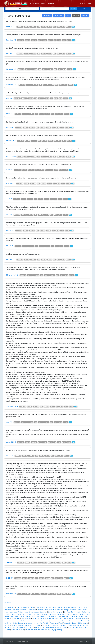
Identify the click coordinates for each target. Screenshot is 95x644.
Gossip (76, 614)
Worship (60, 630)
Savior (39, 625)
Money (72, 619)
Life (12, 619)
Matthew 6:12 (11, 259)
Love (23, 619)
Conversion (58, 610)
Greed (88, 614)
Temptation (45, 628)
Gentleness (52, 614)
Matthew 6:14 (11, 53)
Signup (82, 4)
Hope (48, 616)
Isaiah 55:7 (10, 578)
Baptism (54, 607)
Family (73, 612)
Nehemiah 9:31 (11, 594)
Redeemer (29, 623)
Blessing (74, 607)
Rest (61, 623)
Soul (15, 628)
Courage (66, 610)
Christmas (8, 610)
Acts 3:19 (9, 422)
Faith (69, 612)
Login (89, 4)
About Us (44, 3)
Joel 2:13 (9, 199)
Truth (74, 628)
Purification (8, 623)
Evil (65, 612)
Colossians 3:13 (11, 69)
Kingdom (81, 616)
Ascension (43, 607)
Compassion (32, 610)
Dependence (13, 612)
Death (85, 610)
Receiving (22, 623)
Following (8, 614)
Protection (77, 621)
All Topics (76, 15)
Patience (24, 621)
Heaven (22, 616)
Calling (80, 607)
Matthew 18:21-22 (12, 275)
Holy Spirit (36, 616)
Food (68, 15)
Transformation (62, 628)
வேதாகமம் (51, 4)
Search (74, 9)
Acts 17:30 (10, 455)
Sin (5, 628)
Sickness (85, 625)
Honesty (42, 616)
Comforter (15, 610)
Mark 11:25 (10, 246)
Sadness (21, 625)
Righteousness (83, 623)
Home (32, 3)
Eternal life (51, 612)
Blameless (67, 607)
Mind (60, 619)
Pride (63, 621)
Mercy (49, 619)
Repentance (54, 623)
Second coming (47, 625)
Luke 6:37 (9, 98)
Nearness (78, 619)
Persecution (45, 621)
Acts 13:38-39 (11, 156)
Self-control (63, 625)
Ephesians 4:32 (11, 40)
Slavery (10, 628)
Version (47, 15)
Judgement (73, 616)
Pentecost (37, 621)
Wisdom (28, 630)
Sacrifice (14, 625)
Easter (26, 612)
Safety (27, 625)
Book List (83, 9)
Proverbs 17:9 (11, 27)
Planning (53, 621)
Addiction (19, 607)
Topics (38, 3)
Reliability (46, 623)
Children (85, 607)
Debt (6, 612)
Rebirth (15, 623)
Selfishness (72, 625)
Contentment (50, 610)
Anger (37, 607)
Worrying (53, 630)
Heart (17, 616)
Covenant (73, 610)
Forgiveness (21, 614)
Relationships (38, 623)
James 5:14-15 (11, 442)
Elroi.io (87, 642)
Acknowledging (10, 607)
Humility (53, 616)
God (63, 614)
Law (86, 616)
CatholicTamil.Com (22, 642)
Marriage (28, 619)
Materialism (36, 619)
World (47, 630)
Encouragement (34, 612)
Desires (20, 612)
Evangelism (59, 612)
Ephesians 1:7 (11, 183)
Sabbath (7, 625)
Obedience (8, 621)
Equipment (44, 612)
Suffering (38, 628)
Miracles (66, 619)
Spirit (26, 628)
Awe (49, 607)
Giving (59, 614)
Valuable (7, 630)
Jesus (63, 616)
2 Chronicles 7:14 (12, 85)
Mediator (43, 619)
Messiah (55, 619)
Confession (41, 610)
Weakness (14, 630)
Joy (67, 616)
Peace (30, 621)
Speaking (20, 628)
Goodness (69, 614)
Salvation (33, 625)
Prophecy (69, 621)
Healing (7, 616)
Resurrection (67, 623)
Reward (75, 623)
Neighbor (85, 619)
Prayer (59, 621)
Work (43, 630)
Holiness (29, 616)
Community (23, 610)
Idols (58, 616)
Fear (89, 612)
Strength (31, 628)
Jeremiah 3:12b (11, 562)
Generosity (44, 614)
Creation (80, 610)
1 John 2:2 (10, 170)
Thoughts (53, 628)
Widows (21, 630)
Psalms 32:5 (10, 230)
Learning (7, 619)
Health (12, 616)
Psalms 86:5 (10, 127)
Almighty (26, 607)
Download (58, 15)
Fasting (79, 612)
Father (84, 612)
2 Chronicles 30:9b (12, 406)
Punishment (85, 621)
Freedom (85, 15)
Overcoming (16, 621)
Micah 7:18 (10, 114)
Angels (32, 607)
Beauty (60, 607)
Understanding (81, 628)
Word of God (36, 630)
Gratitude (82, 614)
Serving (79, 625)
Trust (70, 628)
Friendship (36, 614)
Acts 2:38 (9, 215)
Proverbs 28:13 (11, 141)
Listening (17, 619)
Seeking (56, 625)
